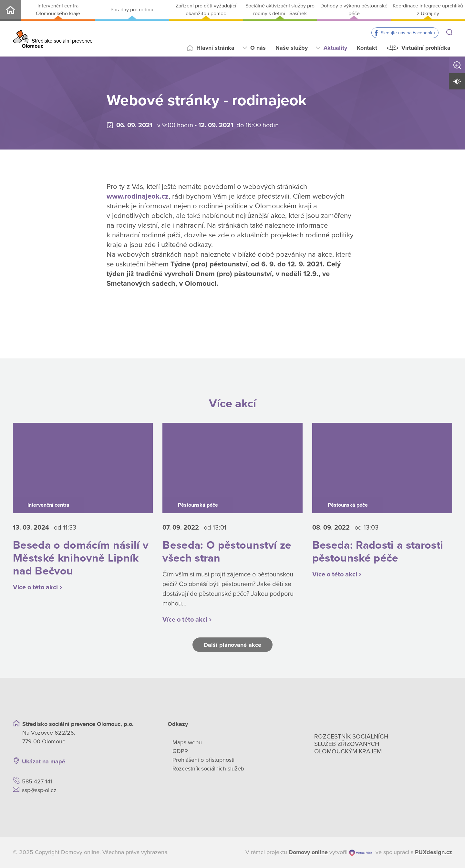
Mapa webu (187, 742)
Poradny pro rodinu (132, 10)
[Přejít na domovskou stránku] (53, 39)
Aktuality (335, 48)
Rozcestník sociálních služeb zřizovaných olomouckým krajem (351, 744)
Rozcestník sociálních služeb (208, 769)
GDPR (180, 751)
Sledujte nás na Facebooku (408, 33)
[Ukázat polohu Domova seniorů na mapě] (114, 762)
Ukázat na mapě (44, 761)
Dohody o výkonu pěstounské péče (354, 10)
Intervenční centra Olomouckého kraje (58, 10)
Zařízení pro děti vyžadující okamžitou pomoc (206, 10)
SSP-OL (10, 10)
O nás (258, 48)
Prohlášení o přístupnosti (203, 760)
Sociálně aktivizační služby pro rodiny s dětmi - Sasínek (280, 10)
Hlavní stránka (215, 48)
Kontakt (367, 48)
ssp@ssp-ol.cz (39, 790)
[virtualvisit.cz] (361, 852)
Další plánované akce (232, 645)
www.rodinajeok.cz (138, 196)
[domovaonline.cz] (308, 852)
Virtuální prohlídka (426, 48)
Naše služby (292, 48)
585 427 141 (37, 781)
